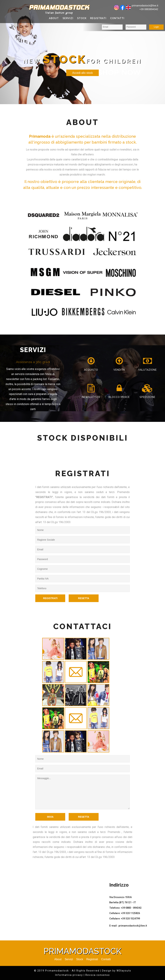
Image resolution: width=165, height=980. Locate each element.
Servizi (68, 18)
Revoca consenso (98, 975)
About (54, 18)
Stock (82, 18)
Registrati (98, 18)
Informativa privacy (69, 975)
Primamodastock (59, 7)
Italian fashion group (59, 13)
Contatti (117, 18)
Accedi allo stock (82, 73)
